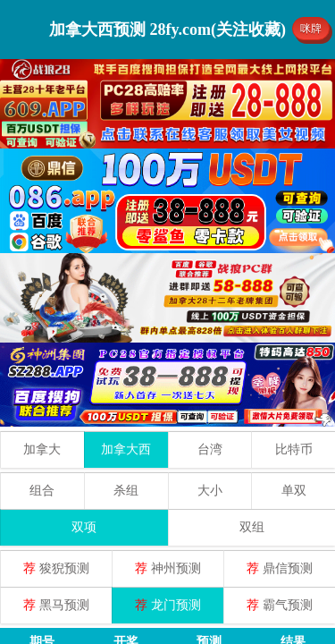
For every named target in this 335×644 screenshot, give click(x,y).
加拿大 (42, 449)
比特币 (294, 449)
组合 (42, 491)
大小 (210, 491)
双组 (252, 527)
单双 (294, 491)
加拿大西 (126, 449)
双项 (84, 527)
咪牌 (311, 29)
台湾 (210, 449)
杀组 (126, 491)
